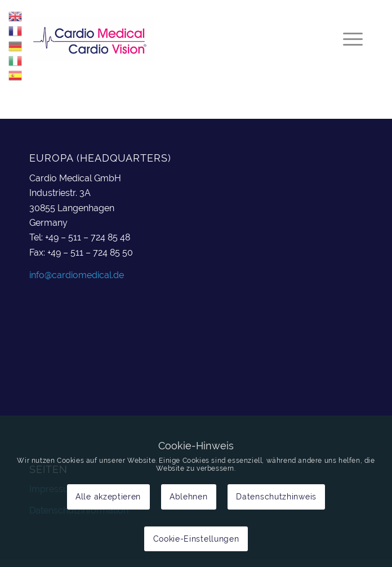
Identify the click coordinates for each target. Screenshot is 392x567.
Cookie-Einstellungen (196, 539)
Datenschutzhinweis (276, 497)
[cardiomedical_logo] (162, 39)
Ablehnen (189, 497)
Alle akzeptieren (108, 497)
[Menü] (347, 39)
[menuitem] (347, 39)
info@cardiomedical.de (77, 275)
